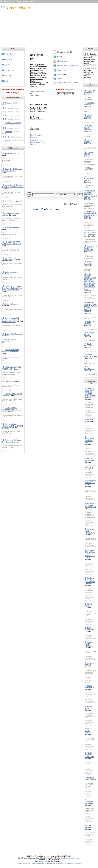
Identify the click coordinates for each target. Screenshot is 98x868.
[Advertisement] (61, 24)
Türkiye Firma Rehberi (39, 863)
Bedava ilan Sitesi (23, 863)
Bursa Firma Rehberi (56, 863)
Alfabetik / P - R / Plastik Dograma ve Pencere (37, 142)
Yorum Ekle (62, 70)
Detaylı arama (9, 70)
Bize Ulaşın (8, 76)
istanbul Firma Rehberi (73, 863)
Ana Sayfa (8, 54)
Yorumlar (61, 74)
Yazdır (60, 79)
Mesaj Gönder (63, 61)
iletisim (7, 81)
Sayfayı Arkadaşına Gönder (68, 83)
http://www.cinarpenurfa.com (68, 66)
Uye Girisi (8, 65)
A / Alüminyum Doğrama (36, 136)
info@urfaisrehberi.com (72, 858)
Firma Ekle (8, 59)
